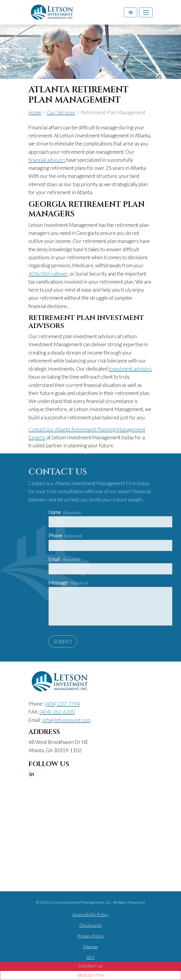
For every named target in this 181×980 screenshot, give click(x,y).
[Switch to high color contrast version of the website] (131, 12)
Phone (109, 535)
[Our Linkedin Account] (32, 774)
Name (109, 512)
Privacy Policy (91, 936)
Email (108, 559)
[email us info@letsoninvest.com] (66, 720)
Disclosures (90, 925)
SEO (90, 957)
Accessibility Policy (90, 915)
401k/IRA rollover (48, 274)
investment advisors (130, 369)
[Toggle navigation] (146, 12)
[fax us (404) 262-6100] (57, 712)
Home (35, 112)
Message (112, 582)
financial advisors (47, 160)
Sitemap (91, 947)
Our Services (61, 112)
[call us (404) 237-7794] (90, 975)
